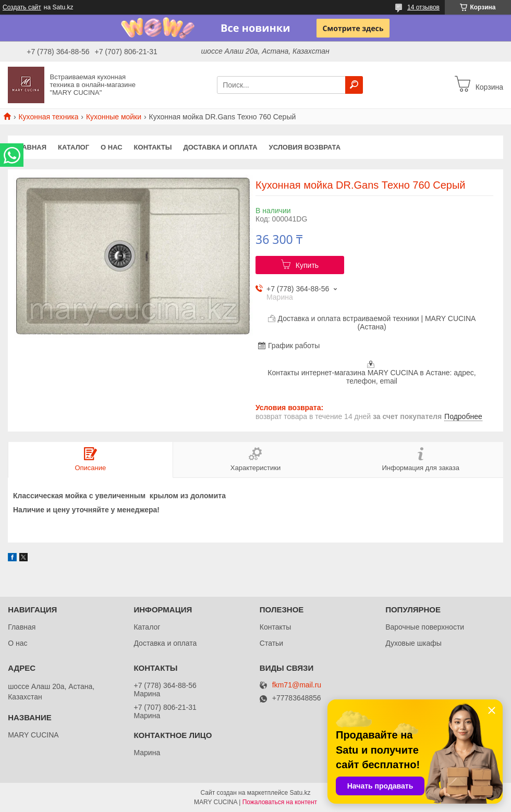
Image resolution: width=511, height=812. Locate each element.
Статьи (271, 643)
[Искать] (354, 85)
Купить (307, 265)
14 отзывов (423, 7)
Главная (30, 147)
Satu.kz (300, 793)
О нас (112, 147)
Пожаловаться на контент (280, 802)
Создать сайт (22, 7)
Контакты (153, 147)
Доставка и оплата (220, 147)
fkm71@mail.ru (297, 685)
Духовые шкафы (413, 643)
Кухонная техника (48, 117)
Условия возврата (305, 147)
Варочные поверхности (425, 627)
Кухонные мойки (114, 117)
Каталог (74, 147)
